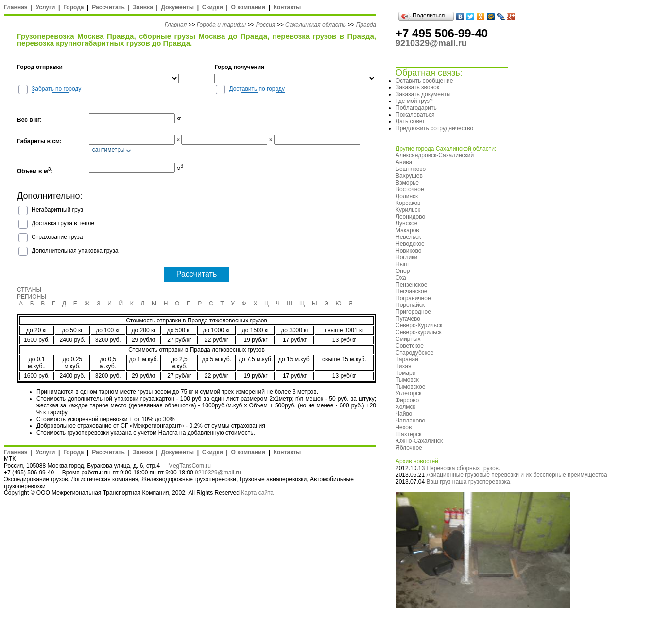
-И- (110, 304)
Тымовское (410, 387)
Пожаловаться (415, 115)
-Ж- (87, 304)
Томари (405, 373)
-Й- (121, 304)
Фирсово (407, 400)
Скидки (213, 7)
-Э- (326, 304)
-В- (43, 304)
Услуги (46, 7)
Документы (178, 7)
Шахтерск (409, 434)
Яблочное (409, 448)
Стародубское (414, 353)
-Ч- (278, 304)
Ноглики (406, 257)
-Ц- (267, 304)
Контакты (287, 7)
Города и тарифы (221, 25)
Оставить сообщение (424, 81)
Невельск (408, 237)
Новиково (408, 251)
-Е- (75, 304)
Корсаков (408, 203)
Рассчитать (108, 7)
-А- (21, 304)
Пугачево (408, 319)
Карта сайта (257, 493)
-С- (211, 304)
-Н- (166, 304)
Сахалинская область (316, 25)
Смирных (408, 339)
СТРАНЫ (29, 290)
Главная (16, 7)
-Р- (200, 304)
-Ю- (339, 304)
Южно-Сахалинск (419, 441)
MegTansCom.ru (190, 466)
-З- (98, 304)
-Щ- (302, 304)
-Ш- (289, 304)
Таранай (407, 359)
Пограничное (413, 298)
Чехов (404, 427)
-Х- (255, 304)
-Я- (351, 304)
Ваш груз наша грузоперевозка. (469, 482)
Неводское (410, 244)
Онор (403, 271)
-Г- (54, 304)
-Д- (64, 304)
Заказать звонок (417, 87)
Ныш (402, 264)
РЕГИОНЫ (32, 297)
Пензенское (411, 285)
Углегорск (409, 393)
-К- (132, 304)
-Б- (32, 304)
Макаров (407, 230)
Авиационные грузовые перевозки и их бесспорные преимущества (517, 475)
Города (73, 7)
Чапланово (410, 421)
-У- (233, 304)
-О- (177, 304)
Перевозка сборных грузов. (463, 468)
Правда (366, 25)
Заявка (143, 7)
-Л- (142, 304)
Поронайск (410, 305)
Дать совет (410, 121)
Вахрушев (409, 176)
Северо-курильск (419, 332)
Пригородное (413, 312)
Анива (404, 162)
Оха (401, 278)
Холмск (405, 407)
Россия (266, 25)
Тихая (404, 366)
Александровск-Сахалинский (435, 155)
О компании (248, 7)
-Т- (222, 304)
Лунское (406, 223)
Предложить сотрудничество (434, 128)
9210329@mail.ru (218, 473)
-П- (189, 304)
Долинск (407, 196)
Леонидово (410, 217)
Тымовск (407, 380)
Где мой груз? (414, 101)
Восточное (410, 189)
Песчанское (411, 291)
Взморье (407, 183)
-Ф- (244, 304)
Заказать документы (423, 94)
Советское (410, 346)
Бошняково (411, 169)
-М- (154, 304)
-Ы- (315, 304)
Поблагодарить (416, 108)
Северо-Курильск (419, 325)
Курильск (408, 210)
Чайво (404, 414)
